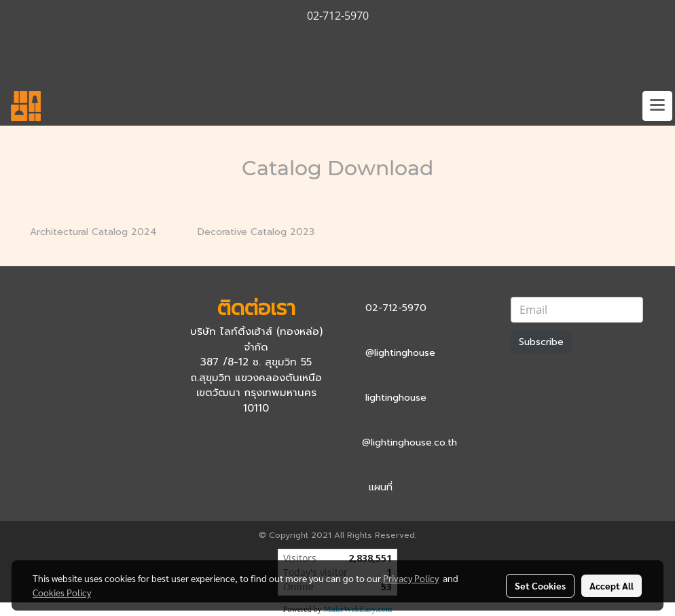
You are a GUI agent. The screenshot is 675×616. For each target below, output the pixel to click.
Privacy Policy (411, 578)
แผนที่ (381, 487)
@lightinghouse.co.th (409, 442)
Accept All (612, 585)
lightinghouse (396, 398)
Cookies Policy (62, 592)
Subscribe (541, 342)
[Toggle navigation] (657, 106)
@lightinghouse (400, 353)
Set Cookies (540, 585)
